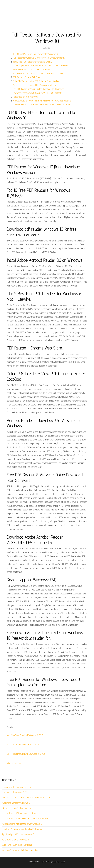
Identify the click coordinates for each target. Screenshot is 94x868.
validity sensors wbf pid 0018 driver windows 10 (22, 824)
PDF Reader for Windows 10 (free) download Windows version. (39, 58)
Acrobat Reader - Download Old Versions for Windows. (35, 85)
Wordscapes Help (14, 763)
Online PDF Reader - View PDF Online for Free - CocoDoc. (36, 81)
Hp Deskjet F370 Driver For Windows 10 (23, 745)
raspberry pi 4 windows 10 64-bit (16, 792)
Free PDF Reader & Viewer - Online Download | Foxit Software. (39, 89)
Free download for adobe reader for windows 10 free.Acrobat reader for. (43, 101)
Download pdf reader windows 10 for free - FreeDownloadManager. (41, 65)
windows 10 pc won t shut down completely (20, 850)
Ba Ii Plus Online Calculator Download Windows (26, 754)
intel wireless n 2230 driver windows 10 (19, 808)
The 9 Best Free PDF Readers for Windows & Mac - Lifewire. (38, 73)
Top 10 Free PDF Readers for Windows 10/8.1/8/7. (33, 62)
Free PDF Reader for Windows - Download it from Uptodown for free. (41, 104)
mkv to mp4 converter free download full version (22, 829)
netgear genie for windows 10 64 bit (17, 787)
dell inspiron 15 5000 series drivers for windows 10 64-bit (26, 797)
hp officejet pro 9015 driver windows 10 (18, 834)
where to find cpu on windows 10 (16, 840)
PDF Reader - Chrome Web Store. (27, 77)
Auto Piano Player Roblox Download (17, 845)
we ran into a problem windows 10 (16, 803)
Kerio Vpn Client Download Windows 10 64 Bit (25, 735)
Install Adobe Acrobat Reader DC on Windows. (32, 69)
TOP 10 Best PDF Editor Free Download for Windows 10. (36, 54)
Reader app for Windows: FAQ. (25, 97)
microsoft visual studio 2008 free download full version (25, 818)
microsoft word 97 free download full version (21, 813)
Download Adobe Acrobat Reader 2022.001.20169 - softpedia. (38, 93)
